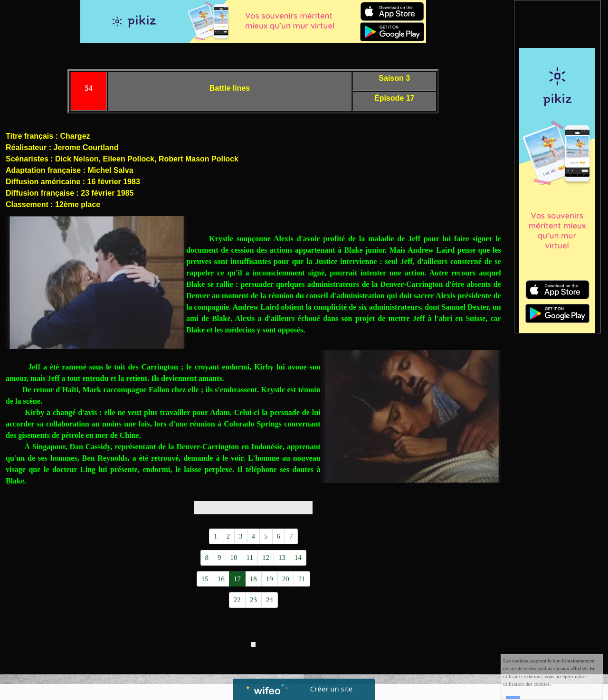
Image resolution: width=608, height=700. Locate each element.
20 (286, 579)
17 (237, 579)
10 (234, 558)
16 (221, 579)
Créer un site (331, 689)
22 (237, 600)
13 (282, 558)
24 (270, 600)
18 (253, 579)
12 (266, 558)
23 (253, 600)
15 (205, 579)
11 (250, 558)
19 (270, 579)
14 (298, 558)
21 (302, 579)
